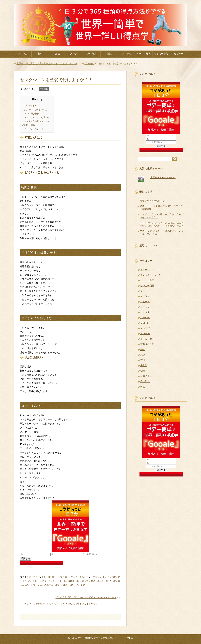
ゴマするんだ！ (34, 129)
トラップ (145, 307)
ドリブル (145, 312)
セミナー (178, 54)
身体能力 (92, 54)
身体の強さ (146, 376)
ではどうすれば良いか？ (38, 117)
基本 (143, 349)
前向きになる (147, 344)
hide (39, 100)
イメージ (145, 270)
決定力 (108, 581)
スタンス (145, 296)
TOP (47, 64)
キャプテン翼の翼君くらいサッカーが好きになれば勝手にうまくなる (60, 604)
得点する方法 (88, 581)
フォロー (145, 318)
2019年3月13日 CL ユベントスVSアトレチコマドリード (86, 597)
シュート (145, 291)
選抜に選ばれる (71, 585)
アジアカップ (33, 577)
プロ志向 (127, 54)
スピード (145, 302)
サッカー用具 (161, 54)
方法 (57, 54)
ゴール (55, 577)
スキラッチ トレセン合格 (103, 577)
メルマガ (23, 54)
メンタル (75, 54)
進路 (143, 387)
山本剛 (71, 581)
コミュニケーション (151, 275)
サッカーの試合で (80, 577)
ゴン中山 (46, 577)
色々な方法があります (37, 121)
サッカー (65, 577)
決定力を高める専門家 (42, 585)
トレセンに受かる (42, 581)
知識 (109, 54)
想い (40, 54)
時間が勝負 (32, 113)
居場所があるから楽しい (163, 178)
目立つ (58, 585)
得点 (78, 581)
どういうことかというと (34, 109)
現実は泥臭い (29, 125)
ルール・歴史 (144, 54)
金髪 (83, 585)
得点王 (100, 581)
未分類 (144, 365)
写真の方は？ (29, 106)
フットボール (59, 581)
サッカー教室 (147, 280)
